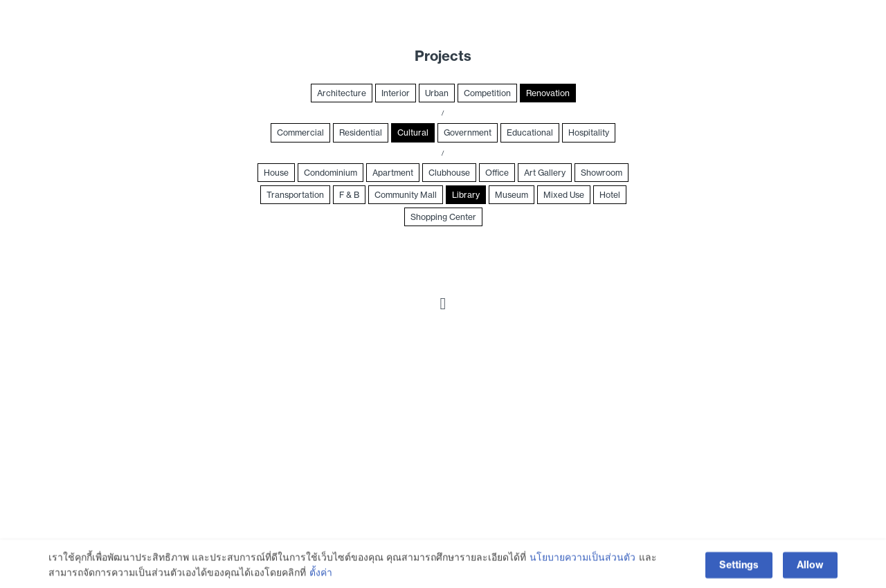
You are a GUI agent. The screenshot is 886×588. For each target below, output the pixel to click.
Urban (437, 93)
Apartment (393, 173)
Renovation (548, 93)
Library (466, 195)
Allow (810, 574)
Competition (487, 93)
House (276, 173)
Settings (739, 574)
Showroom (602, 173)
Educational (530, 132)
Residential (361, 132)
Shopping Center (443, 217)
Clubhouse (449, 173)
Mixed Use (564, 195)
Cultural (413, 132)
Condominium (331, 173)
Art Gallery (545, 173)
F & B (349, 195)
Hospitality (589, 132)
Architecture (342, 93)
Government (468, 132)
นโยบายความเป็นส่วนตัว (582, 567)
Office (497, 173)
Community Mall (406, 195)
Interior (396, 93)
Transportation (295, 195)
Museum (512, 195)
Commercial (300, 132)
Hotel (610, 195)
